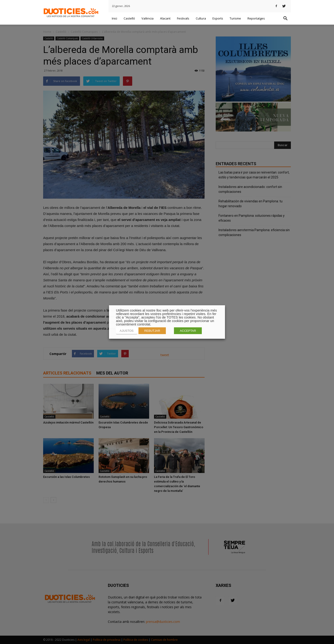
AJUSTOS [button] (127, 331)
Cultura (201, 18)
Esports (218, 18)
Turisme (235, 18)
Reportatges (256, 18)
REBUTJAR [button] (152, 331)
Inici (114, 18)
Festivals (183, 18)
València (148, 18)
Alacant (165, 18)
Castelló (129, 18)
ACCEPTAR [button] (188, 331)
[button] (285, 19)
